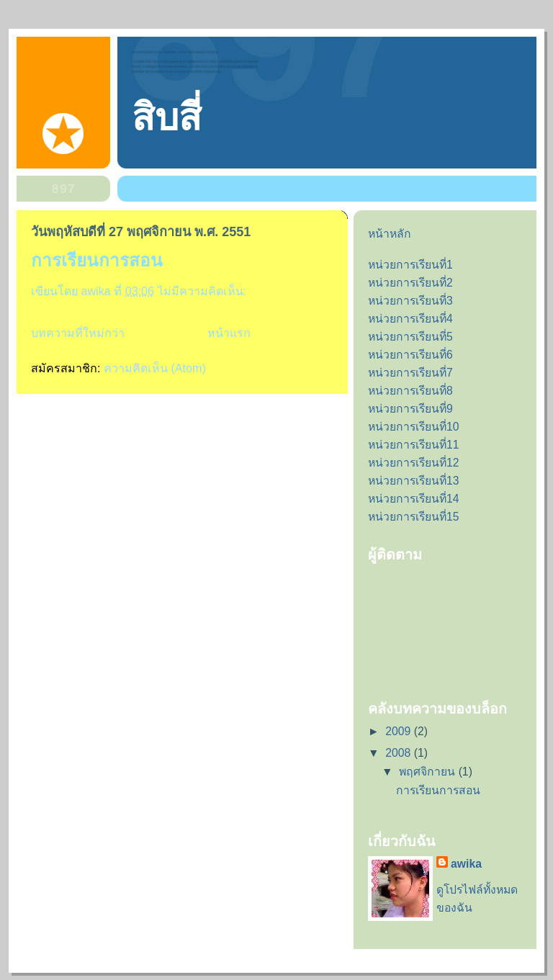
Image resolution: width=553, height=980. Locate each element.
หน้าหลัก (390, 234)
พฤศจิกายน (428, 772)
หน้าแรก (229, 333)
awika (466, 864)
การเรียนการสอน (97, 260)
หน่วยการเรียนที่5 (410, 337)
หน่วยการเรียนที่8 (410, 391)
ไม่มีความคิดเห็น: (204, 291)
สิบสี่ (167, 117)
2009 (399, 731)
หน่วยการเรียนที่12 (414, 463)
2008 (399, 753)
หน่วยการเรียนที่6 (410, 355)
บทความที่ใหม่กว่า (78, 333)
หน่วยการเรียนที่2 (410, 283)
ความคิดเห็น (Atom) (155, 368)
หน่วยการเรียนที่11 (414, 445)
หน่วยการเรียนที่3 (410, 301)
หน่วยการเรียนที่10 (414, 427)
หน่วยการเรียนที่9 (410, 409)
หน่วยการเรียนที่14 (414, 499)
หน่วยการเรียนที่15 (414, 517)
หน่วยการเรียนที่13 (414, 481)
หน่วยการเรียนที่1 (410, 265)
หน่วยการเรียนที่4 (410, 319)
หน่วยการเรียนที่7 (410, 373)
